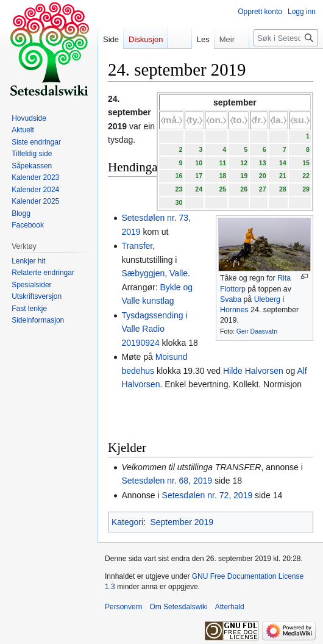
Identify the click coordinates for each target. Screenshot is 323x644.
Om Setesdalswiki (178, 607)
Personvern (123, 607)
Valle (179, 273)
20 (263, 176)
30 (179, 202)
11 (222, 163)
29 (306, 189)
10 (199, 163)
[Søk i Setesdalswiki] (286, 38)
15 (306, 163)
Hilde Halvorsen (253, 371)
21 (283, 176)
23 (179, 189)
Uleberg (267, 299)
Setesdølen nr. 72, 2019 (208, 495)
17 (199, 176)
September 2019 (182, 522)
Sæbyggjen (143, 273)
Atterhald (230, 607)
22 (306, 176)
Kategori (127, 522)
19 (244, 176)
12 (244, 163)
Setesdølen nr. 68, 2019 (167, 481)
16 (179, 176)
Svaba (231, 299)
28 (283, 189)
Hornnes (234, 310)
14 (283, 163)
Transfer (137, 246)
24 (199, 189)
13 (263, 163)
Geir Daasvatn (257, 331)
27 (263, 189)
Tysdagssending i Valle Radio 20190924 (154, 329)
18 (222, 176)
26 (244, 189)
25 (222, 189)
